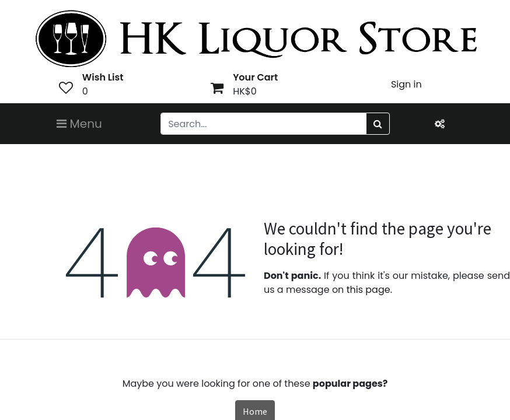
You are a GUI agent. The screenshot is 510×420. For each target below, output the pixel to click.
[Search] (378, 124)
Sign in (406, 84)
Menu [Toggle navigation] (79, 124)
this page (368, 290)
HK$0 (245, 91)
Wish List (103, 77)
